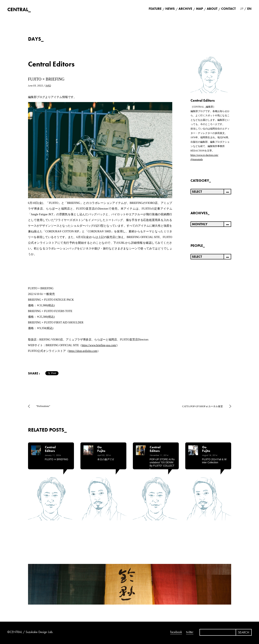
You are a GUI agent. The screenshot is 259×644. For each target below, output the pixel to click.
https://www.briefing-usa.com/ (99, 345)
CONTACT (228, 9)
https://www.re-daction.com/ (204, 155)
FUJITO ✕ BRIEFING (57, 459)
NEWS (170, 9)
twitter (190, 632)
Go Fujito (101, 449)
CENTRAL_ (19, 9)
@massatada (197, 159)
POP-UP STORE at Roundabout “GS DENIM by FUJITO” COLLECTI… (162, 464)
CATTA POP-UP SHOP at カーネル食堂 (203, 406)
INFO (48, 86)
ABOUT (212, 9)
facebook (176, 632)
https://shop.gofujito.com (83, 351)
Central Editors (51, 64)
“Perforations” (43, 406)
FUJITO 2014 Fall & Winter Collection (214, 461)
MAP (199, 9)
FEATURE (155, 9)
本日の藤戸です (106, 459)
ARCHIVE (185, 9)
